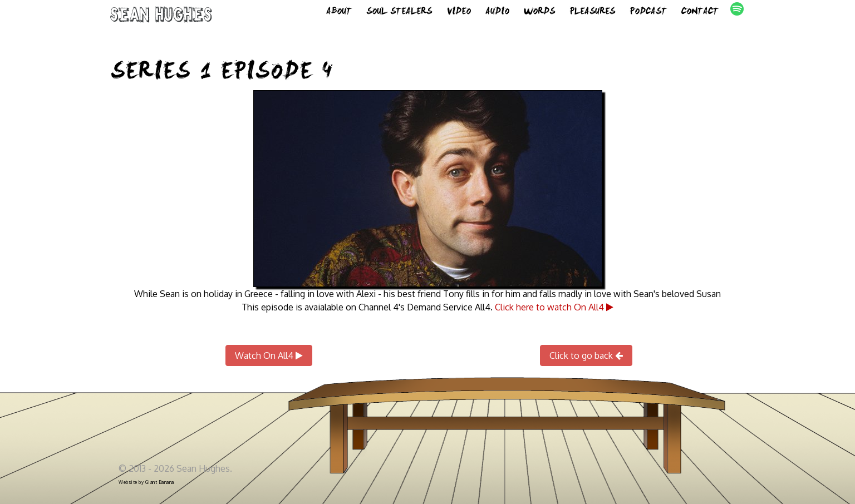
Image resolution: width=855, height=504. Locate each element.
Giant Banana (160, 482)
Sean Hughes (161, 23)
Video (459, 17)
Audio (497, 17)
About (339, 17)
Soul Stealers (399, 17)
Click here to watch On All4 (554, 307)
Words (539, 17)
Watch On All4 (269, 355)
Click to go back (586, 355)
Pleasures (592, 17)
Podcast (648, 17)
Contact (700, 17)
